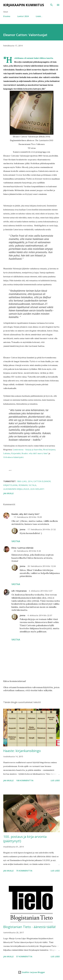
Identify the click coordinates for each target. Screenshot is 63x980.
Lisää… (39, 16)
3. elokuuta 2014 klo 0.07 (41, 591)
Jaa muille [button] (8, 493)
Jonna (22, 529)
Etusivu (7, 16)
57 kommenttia (24, 956)
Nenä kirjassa (49, 450)
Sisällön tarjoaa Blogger (31, 972)
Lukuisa (7, 453)
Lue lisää (55, 780)
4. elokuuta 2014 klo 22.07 (40, 615)
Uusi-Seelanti (37, 489)
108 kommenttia (25, 780)
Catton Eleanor (42, 481)
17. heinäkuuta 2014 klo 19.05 (28, 517)
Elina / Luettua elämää (22, 548)
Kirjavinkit (16, 453)
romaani (23, 485)
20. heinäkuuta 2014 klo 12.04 (42, 566)
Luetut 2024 (23, 16)
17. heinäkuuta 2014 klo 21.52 (42, 529)
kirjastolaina (10, 485)
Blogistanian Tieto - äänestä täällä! (30, 927)
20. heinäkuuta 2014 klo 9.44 (27, 551)
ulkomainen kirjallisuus (16, 489)
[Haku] (52, 5)
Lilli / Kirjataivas (19, 591)
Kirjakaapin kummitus (24, 5)
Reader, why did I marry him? (35, 453)
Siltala (32, 485)
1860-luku (22, 481)
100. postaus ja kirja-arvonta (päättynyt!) (25, 839)
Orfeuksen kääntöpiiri (13, 457)
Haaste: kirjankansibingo (22, 751)
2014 (30, 481)
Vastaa (16, 541)
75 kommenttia (24, 871)
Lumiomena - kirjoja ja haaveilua (28, 450)
